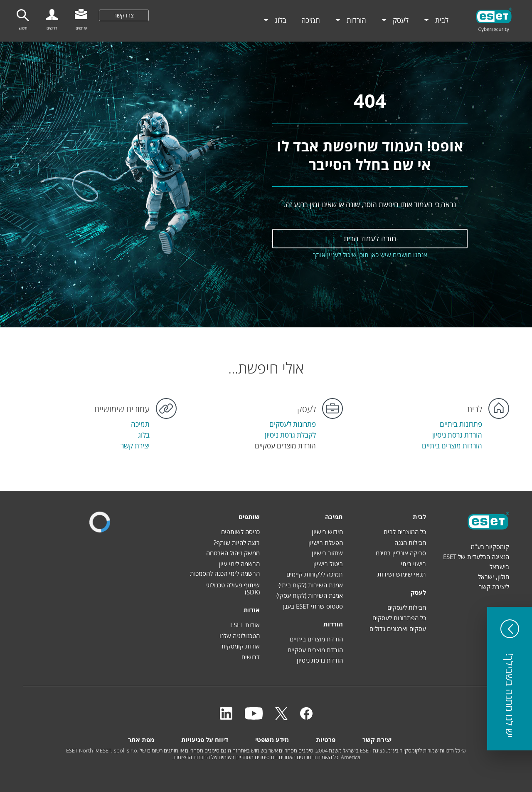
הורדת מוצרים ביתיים (316, 639)
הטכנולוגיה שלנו (240, 636)
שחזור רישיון (327, 553)
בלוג (144, 435)
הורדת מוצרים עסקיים (315, 650)
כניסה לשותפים (240, 532)
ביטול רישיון (328, 564)
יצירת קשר (135, 446)
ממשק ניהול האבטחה (233, 553)
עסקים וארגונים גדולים (398, 629)
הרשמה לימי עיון (239, 564)
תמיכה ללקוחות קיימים (315, 574)
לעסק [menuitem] (400, 20)
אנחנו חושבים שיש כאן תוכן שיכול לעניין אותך (370, 255)
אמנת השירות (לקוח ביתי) (311, 585)
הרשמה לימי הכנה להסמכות (225, 573)
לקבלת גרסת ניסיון (290, 435)
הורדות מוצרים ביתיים (452, 446)
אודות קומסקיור (240, 646)
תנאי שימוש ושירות (402, 574)
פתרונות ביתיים (461, 424)
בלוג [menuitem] (280, 20)
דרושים (251, 657)
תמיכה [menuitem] (311, 20)
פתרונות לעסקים (293, 424)
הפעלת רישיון (326, 542)
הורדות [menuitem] (356, 20)
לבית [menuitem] (441, 20)
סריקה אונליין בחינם (401, 553)
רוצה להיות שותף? (237, 542)
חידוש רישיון (327, 532)
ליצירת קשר (494, 587)
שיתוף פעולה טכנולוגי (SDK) (233, 588)
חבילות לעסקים (407, 607)
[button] (510, 679)
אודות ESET (245, 625)
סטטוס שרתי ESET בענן (313, 606)
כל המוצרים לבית (405, 532)
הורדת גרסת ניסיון (457, 435)
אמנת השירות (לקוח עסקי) (310, 595)
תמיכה (140, 424)
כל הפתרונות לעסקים (399, 618)
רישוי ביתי (413, 564)
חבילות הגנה (410, 542)
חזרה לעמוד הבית (370, 238)
